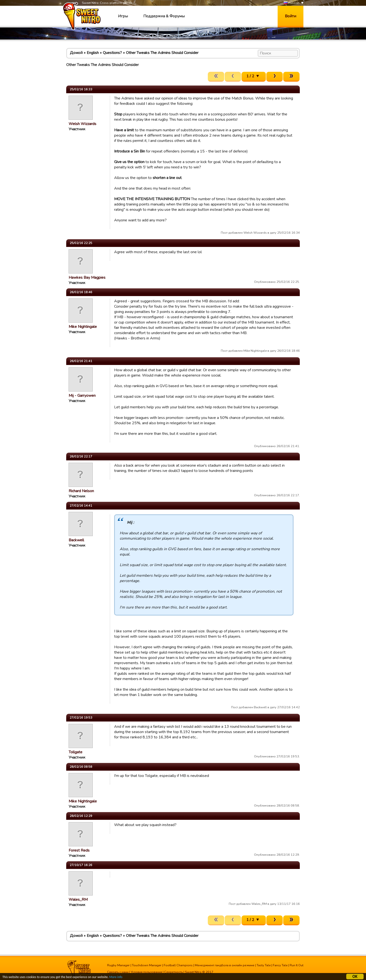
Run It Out (297, 965)
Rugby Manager (118, 965)
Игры (123, 16)
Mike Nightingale (83, 327)
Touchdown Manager (147, 965)
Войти (291, 16)
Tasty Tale (264, 965)
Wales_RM (78, 900)
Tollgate (75, 752)
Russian (292, 3)
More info (116, 978)
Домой (76, 53)
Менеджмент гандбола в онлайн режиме (225, 965)
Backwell (76, 540)
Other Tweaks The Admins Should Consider (162, 53)
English (93, 53)
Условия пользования (146, 972)
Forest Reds (79, 850)
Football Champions (178, 965)
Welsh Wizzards (82, 124)
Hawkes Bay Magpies (87, 278)
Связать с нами (118, 972)
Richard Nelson (81, 491)
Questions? (112, 53)
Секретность (173, 972)
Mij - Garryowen (82, 396)
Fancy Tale (280, 965)
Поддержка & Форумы (164, 16)
